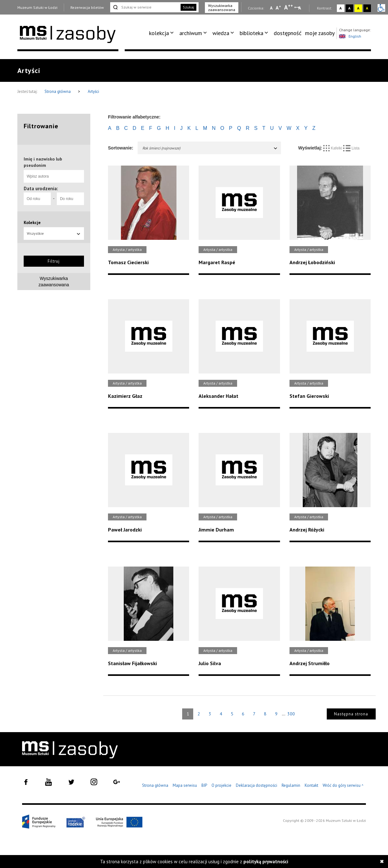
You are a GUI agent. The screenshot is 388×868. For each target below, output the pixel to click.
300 (291, 714)
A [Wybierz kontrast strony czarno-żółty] (367, 8)
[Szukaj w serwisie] (145, 7)
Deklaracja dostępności (257, 785)
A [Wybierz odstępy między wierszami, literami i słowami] (300, 8)
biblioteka (251, 33)
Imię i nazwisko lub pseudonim (43, 162)
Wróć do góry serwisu (343, 786)
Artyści (93, 91)
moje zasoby (320, 33)
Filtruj (54, 261)
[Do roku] (70, 199)
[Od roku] (37, 199)
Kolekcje (32, 222)
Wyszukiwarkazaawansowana (54, 282)
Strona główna (58, 91)
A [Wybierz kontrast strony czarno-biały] (349, 8)
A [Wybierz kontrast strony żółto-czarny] (358, 8)
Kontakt (311, 785)
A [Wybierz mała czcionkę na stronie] (271, 8)
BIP (204, 785)
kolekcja (159, 33)
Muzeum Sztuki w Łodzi (37, 7)
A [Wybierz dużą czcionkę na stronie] (289, 7)
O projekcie (221, 785)
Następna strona (351, 714)
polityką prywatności (266, 862)
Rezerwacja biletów (87, 7)
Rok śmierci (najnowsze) (210, 148)
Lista (351, 148)
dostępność (288, 33)
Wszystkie (54, 233)
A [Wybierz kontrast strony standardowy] (340, 8)
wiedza (221, 33)
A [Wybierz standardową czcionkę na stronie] (278, 8)
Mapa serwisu (185, 785)
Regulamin (291, 785)
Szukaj (188, 7)
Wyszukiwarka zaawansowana (222, 8)
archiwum (191, 33)
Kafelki (333, 148)
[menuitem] (162, 33)
